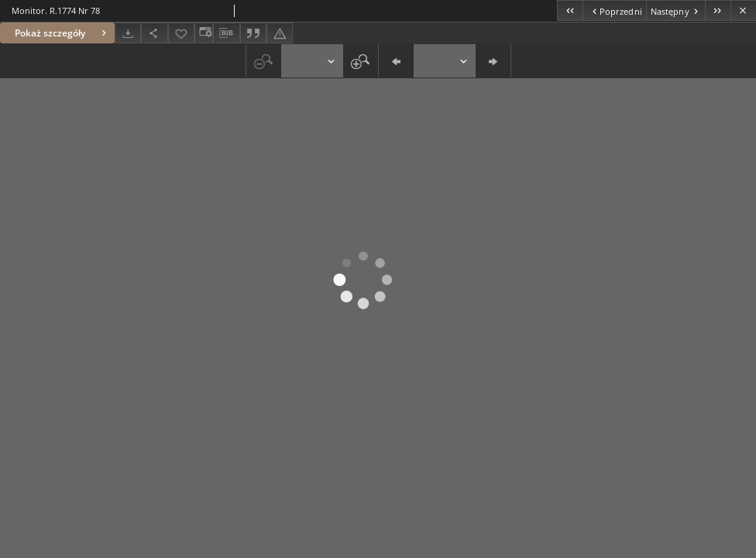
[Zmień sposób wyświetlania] (204, 33)
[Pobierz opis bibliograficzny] (226, 33)
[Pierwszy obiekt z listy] (570, 10)
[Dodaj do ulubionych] (181, 33)
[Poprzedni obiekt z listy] (614, 10)
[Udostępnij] (154, 33)
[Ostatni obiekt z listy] (718, 10)
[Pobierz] (128, 33)
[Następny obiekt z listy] (675, 10)
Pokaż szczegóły (62, 33)
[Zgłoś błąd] (280, 33)
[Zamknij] (743, 10)
